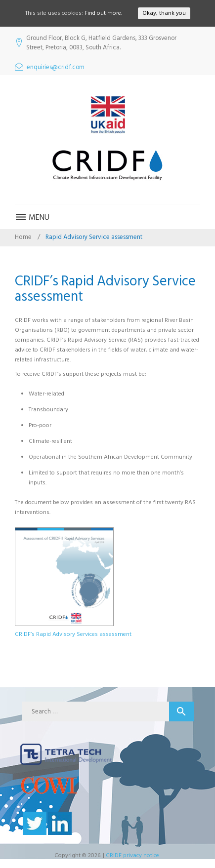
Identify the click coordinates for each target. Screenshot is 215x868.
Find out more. (103, 13)
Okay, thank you (164, 13)
